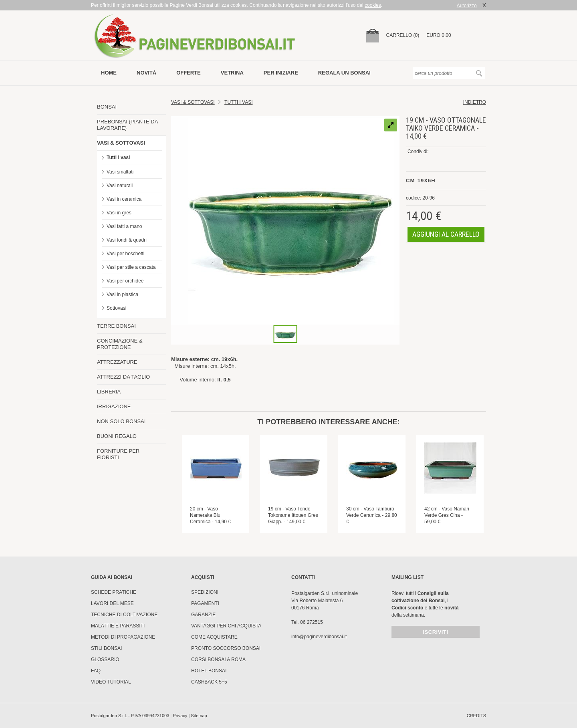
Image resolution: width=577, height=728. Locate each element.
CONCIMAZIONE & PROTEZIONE (120, 344)
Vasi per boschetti (126, 254)
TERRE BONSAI (116, 326)
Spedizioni (205, 592)
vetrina (232, 73)
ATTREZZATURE (117, 362)
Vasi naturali (120, 186)
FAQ (96, 671)
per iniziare (281, 73)
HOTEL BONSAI (209, 671)
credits (476, 716)
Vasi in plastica (122, 294)
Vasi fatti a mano (124, 226)
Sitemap (199, 716)
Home (109, 73)
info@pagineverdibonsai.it (319, 637)
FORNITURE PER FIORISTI (118, 454)
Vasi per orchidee (125, 281)
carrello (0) (403, 35)
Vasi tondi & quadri (127, 240)
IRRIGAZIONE (114, 406)
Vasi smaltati (120, 172)
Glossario (105, 659)
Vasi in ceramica (124, 199)
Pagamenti (205, 603)
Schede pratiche (114, 592)
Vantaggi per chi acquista (226, 626)
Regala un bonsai (344, 73)
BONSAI (107, 107)
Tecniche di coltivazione (124, 615)
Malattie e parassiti (118, 626)
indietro (475, 102)
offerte (189, 73)
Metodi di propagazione (123, 637)
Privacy (180, 716)
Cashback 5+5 (209, 682)
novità (146, 73)
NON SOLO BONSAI (121, 421)
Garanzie (203, 615)
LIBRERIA (109, 392)
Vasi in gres (119, 213)
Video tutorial (111, 682)
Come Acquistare (214, 637)
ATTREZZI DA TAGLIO (123, 377)
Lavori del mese (112, 603)
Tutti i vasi (118, 157)
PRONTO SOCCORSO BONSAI (226, 648)
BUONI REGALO (117, 436)
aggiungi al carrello (446, 234)
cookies (373, 5)
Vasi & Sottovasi (193, 102)
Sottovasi (116, 308)
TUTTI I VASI (238, 102)
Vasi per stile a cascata (131, 267)
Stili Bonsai (106, 648)
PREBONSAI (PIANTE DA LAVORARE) (127, 125)
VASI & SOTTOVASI (121, 143)
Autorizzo (467, 6)
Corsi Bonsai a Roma (218, 659)
